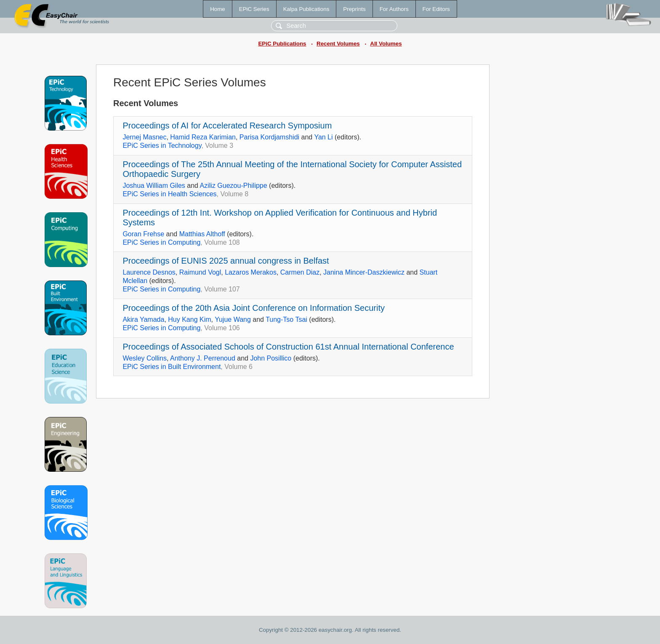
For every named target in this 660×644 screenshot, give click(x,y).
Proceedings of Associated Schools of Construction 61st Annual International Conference (288, 347)
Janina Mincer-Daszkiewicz (364, 272)
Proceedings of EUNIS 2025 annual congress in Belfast (226, 261)
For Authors (394, 9)
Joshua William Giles (154, 186)
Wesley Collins (145, 358)
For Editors (436, 9)
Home (218, 9)
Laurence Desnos (149, 272)
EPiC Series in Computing (161, 242)
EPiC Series (254, 9)
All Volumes (386, 44)
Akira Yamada (143, 319)
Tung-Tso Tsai (286, 319)
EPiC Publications (282, 44)
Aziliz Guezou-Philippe (234, 186)
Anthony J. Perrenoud (203, 358)
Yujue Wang (233, 319)
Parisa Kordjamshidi (269, 137)
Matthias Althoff (202, 234)
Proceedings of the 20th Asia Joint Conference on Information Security (254, 308)
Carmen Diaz (300, 272)
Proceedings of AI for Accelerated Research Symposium (227, 126)
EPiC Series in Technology (162, 146)
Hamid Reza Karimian (203, 137)
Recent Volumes (338, 44)
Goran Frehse (143, 234)
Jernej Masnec (144, 137)
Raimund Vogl (200, 272)
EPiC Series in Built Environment (172, 367)
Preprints (354, 9)
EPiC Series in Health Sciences (169, 194)
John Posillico (271, 358)
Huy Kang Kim (189, 319)
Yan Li (323, 137)
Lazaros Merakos (251, 272)
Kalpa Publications (306, 9)
